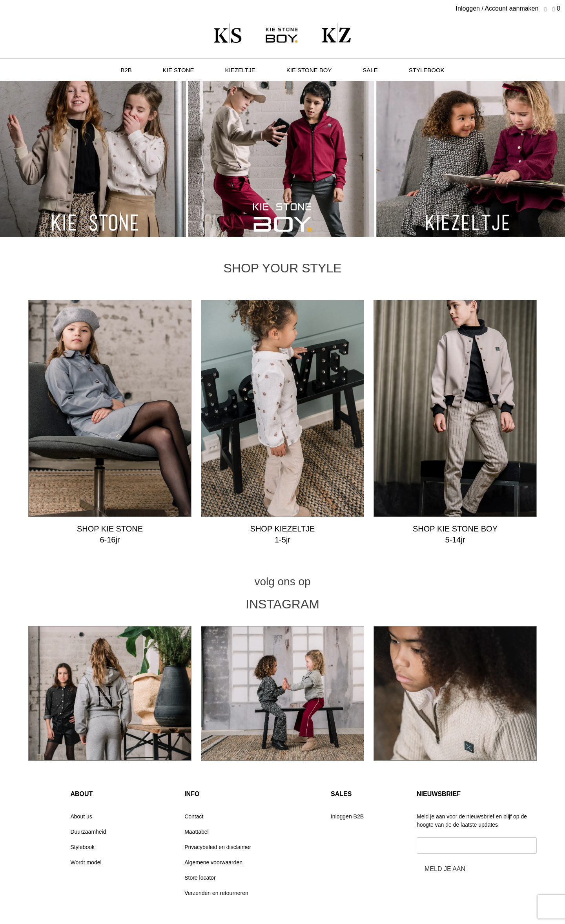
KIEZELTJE (240, 70)
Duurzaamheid (88, 832)
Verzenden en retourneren (216, 893)
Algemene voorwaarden (213, 862)
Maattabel (196, 832)
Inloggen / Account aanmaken (497, 8)
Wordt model (86, 862)
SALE (370, 70)
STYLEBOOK (427, 70)
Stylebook (82, 847)
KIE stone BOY (309, 70)
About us (81, 816)
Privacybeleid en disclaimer (218, 847)
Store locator (200, 878)
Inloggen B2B (347, 816)
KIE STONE (179, 70)
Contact (194, 816)
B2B (126, 70)
